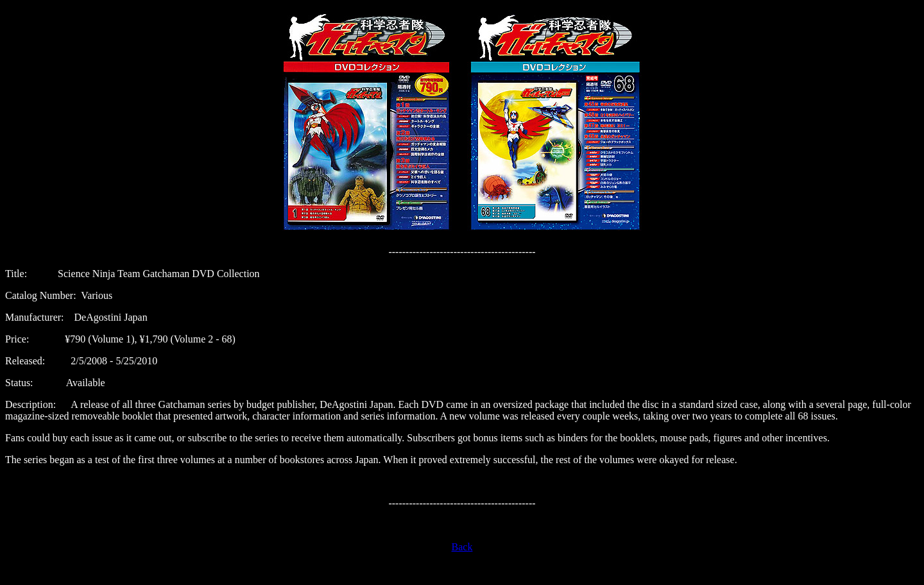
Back (462, 547)
